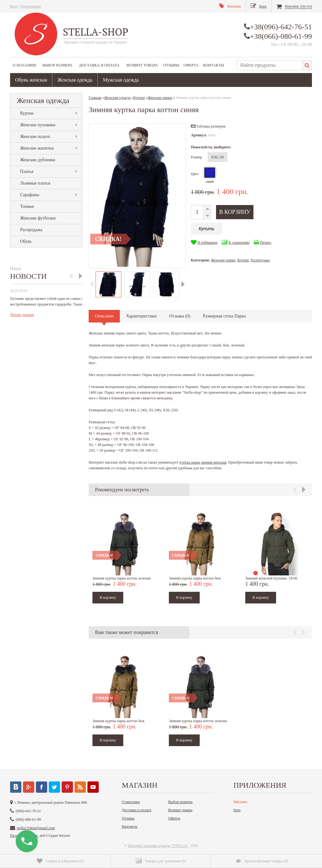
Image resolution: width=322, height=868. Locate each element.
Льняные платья (35, 183)
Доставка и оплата (99, 65)
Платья (27, 171)
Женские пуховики (38, 125)
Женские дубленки (38, 160)
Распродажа (31, 230)
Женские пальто (35, 137)
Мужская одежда (121, 80)
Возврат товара (142, 65)
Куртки (27, 113)
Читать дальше (22, 315)
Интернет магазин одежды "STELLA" (158, 846)
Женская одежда (75, 80)
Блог (237, 810)
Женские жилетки (37, 148)
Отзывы (171, 65)
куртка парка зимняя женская (203, 462)
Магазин (240, 802)
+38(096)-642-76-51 (281, 27)
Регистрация (31, 6)
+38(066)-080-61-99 (281, 36)
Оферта (191, 65)
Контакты (214, 65)
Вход (14, 6)
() (60, 861)
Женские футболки (38, 218)
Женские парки (223, 260)
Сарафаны (30, 195)
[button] (208, 126)
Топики (27, 206)
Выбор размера (57, 65)
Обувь (26, 241)
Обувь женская (31, 80)
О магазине (25, 65)
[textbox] (269, 65)
